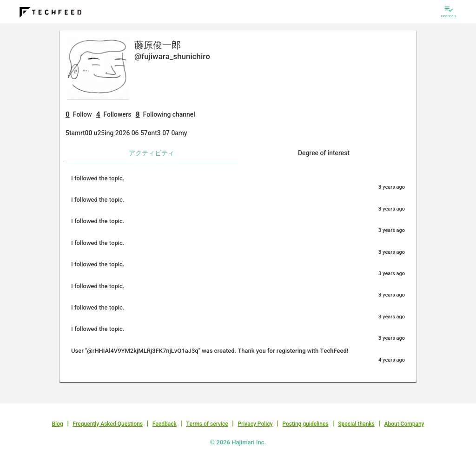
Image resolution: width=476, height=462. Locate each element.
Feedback (165, 424)
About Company (404, 424)
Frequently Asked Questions (108, 424)
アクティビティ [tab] (152, 153)
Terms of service (207, 424)
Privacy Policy (255, 424)
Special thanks (356, 424)
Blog (58, 424)
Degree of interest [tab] (324, 153)
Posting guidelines (305, 424)
